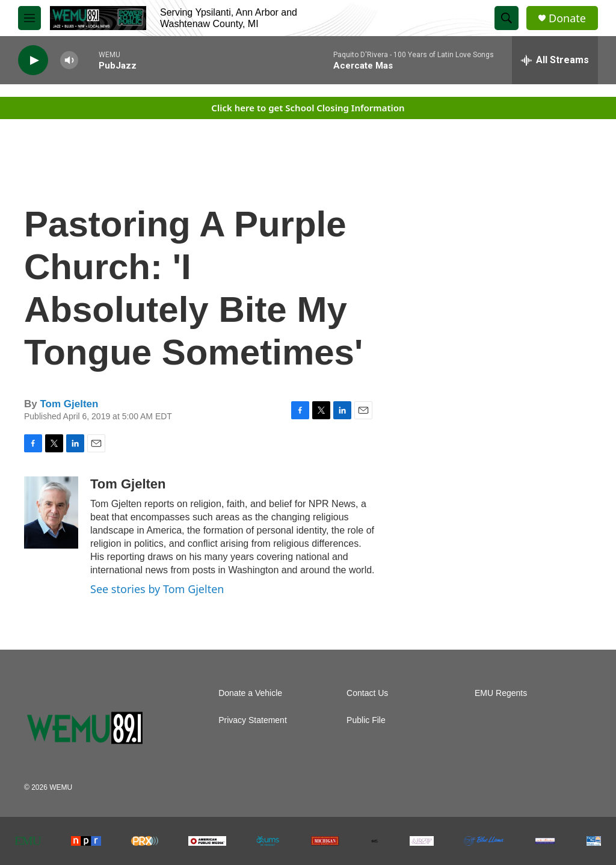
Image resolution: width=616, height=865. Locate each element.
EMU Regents (501, 693)
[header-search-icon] (507, 18)
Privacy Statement (253, 720)
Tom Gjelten (69, 404)
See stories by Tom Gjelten (157, 589)
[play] (33, 60)
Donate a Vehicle (250, 693)
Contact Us (367, 693)
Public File (366, 720)
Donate (567, 18)
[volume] (69, 60)
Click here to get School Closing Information (308, 108)
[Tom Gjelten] (51, 513)
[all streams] (555, 60)
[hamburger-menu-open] (29, 18)
